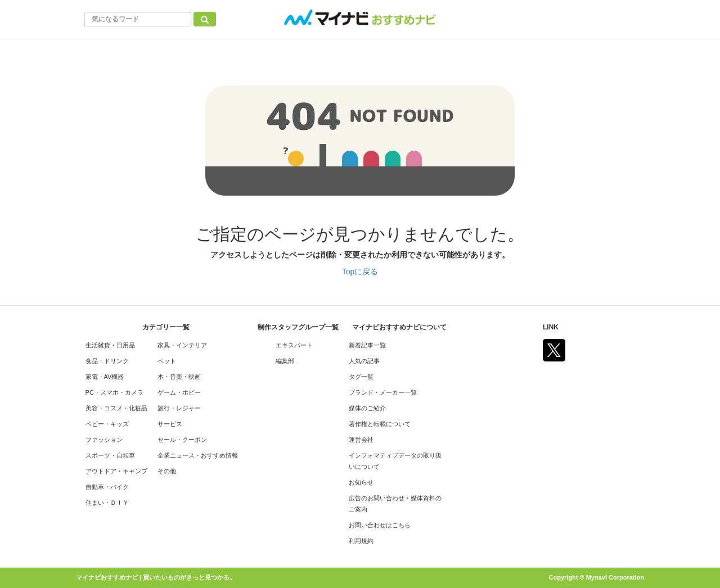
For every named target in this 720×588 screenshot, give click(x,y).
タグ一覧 (361, 377)
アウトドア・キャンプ (116, 471)
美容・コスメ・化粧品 (116, 408)
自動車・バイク (107, 487)
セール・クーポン (182, 440)
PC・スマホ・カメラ (114, 392)
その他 (167, 471)
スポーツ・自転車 (110, 455)
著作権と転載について (380, 424)
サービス (170, 424)
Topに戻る (360, 272)
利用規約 (361, 541)
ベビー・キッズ (107, 424)
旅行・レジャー (179, 408)
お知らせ (361, 482)
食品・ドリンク (107, 361)
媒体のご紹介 (367, 408)
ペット (167, 361)
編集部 (285, 361)
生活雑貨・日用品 (110, 345)
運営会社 (361, 440)
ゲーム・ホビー (179, 392)
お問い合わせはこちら (380, 525)
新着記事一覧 (367, 345)
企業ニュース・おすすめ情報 (198, 455)
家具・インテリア (182, 345)
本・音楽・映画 (179, 377)
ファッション (104, 440)
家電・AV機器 (105, 377)
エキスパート (294, 345)
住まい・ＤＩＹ (107, 503)
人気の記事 (364, 361)
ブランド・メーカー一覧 (383, 392)
